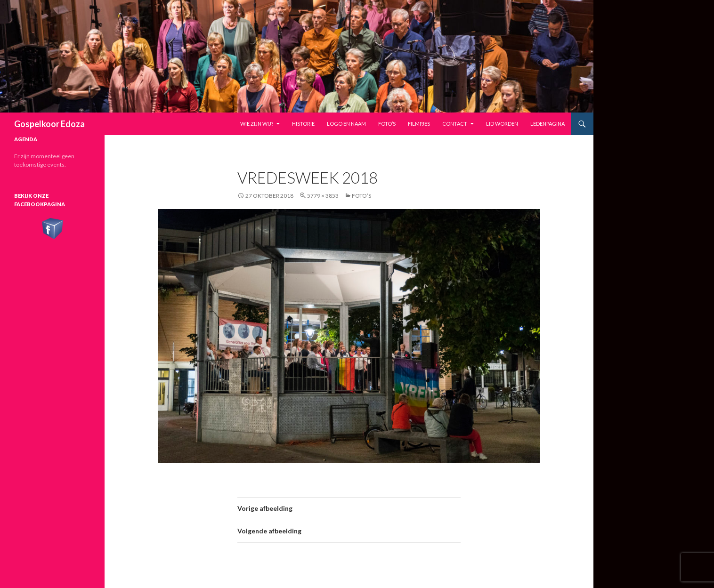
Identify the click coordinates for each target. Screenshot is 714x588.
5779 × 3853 (323, 196)
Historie (303, 124)
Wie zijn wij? (257, 124)
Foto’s (387, 124)
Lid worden (502, 124)
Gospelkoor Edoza (49, 124)
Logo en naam (346, 124)
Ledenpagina (548, 124)
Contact (455, 124)
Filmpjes (419, 124)
